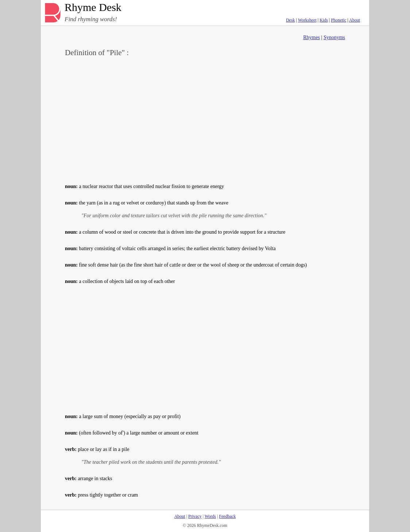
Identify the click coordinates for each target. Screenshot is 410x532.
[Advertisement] (205, 119)
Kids (324, 20)
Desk (291, 20)
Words (210, 516)
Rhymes (312, 37)
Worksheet (307, 20)
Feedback (227, 516)
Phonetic (339, 20)
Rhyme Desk (93, 7)
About (355, 20)
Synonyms (334, 37)
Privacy (195, 516)
